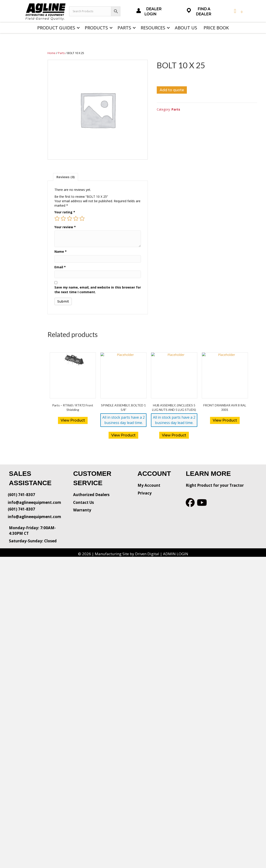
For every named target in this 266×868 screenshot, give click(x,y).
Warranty (82, 510)
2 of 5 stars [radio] (63, 218)
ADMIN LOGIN (176, 554)
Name (61, 251)
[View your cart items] (238, 11)
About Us (186, 28)
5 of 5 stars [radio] (82, 218)
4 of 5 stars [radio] (76, 218)
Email (60, 267)
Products (96, 28)
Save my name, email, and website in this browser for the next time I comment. (98, 290)
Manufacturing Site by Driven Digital (127, 554)
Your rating (65, 212)
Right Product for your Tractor (215, 485)
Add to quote (172, 90)
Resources (153, 28)
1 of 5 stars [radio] (57, 218)
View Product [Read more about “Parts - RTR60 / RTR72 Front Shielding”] (73, 420)
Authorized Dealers (91, 495)
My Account (149, 485)
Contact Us (84, 502)
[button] (78, 28)
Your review (65, 227)
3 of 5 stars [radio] (70, 218)
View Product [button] (123, 435)
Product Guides (56, 28)
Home (52, 53)
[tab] (66, 177)
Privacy (145, 493)
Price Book (216, 28)
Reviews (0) (66, 177)
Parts (124, 28)
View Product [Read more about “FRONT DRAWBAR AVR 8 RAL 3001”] (225, 420)
